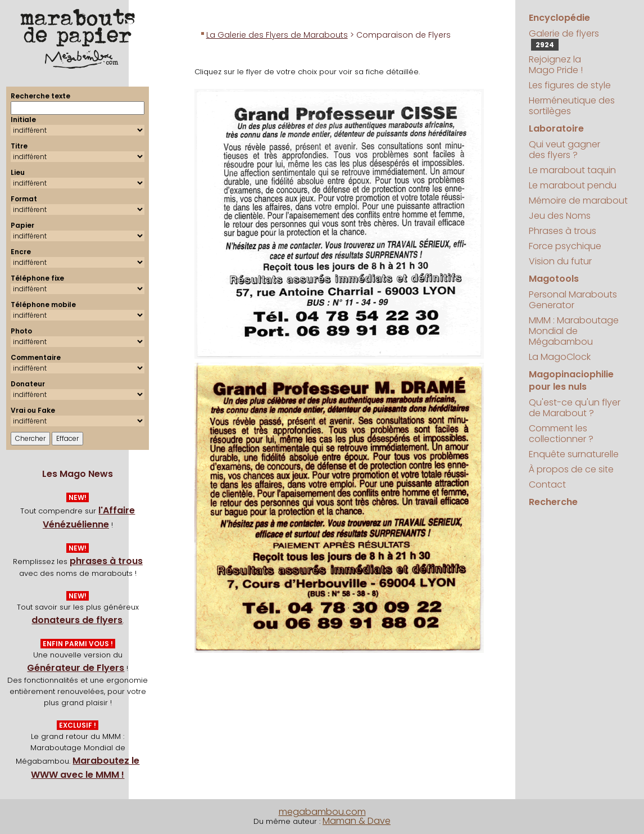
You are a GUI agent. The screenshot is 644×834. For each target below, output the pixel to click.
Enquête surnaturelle (574, 454)
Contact (547, 484)
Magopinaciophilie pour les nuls (571, 380)
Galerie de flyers (564, 39)
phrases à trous (106, 561)
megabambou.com (322, 812)
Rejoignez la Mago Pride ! (556, 65)
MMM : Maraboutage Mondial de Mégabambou (574, 331)
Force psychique (565, 246)
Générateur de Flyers (76, 668)
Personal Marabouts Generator (573, 300)
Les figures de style (570, 85)
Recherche (553, 502)
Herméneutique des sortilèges (572, 106)
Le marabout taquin (572, 170)
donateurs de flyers (77, 620)
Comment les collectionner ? (561, 434)
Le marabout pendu (573, 185)
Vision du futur (560, 261)
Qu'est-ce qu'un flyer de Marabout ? (575, 408)
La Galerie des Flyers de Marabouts (277, 35)
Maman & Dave (357, 821)
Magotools (554, 279)
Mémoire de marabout (578, 200)
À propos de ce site (571, 469)
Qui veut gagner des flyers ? (564, 150)
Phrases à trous (563, 231)
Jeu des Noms (560, 216)
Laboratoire (556, 129)
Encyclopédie (559, 18)
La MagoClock (560, 357)
